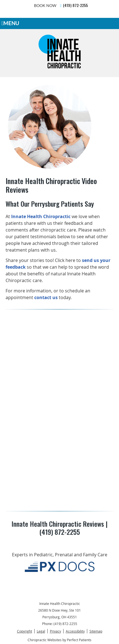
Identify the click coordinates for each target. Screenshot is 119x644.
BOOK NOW (45, 6)
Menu (10, 23)
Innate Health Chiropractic (41, 216)
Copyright (25, 631)
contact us (46, 297)
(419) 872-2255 (75, 5)
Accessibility (75, 631)
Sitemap (96, 631)
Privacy (55, 631)
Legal (41, 631)
